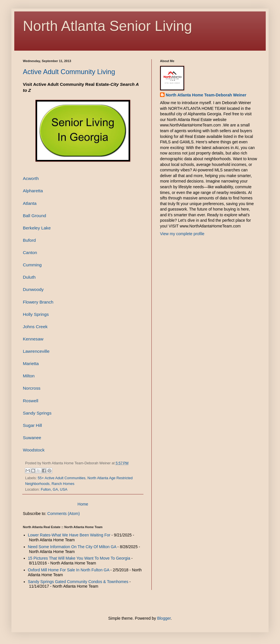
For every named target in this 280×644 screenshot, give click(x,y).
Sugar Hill (32, 425)
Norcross (32, 388)
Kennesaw (33, 339)
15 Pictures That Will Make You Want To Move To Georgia (79, 558)
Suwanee (32, 438)
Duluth (29, 277)
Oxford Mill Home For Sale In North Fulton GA (69, 570)
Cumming (32, 265)
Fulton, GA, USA (54, 490)
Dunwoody (33, 289)
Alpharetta (33, 191)
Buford (29, 240)
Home (83, 504)
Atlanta (30, 203)
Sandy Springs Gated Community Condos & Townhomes (78, 582)
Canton (30, 252)
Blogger (164, 618)
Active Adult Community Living (69, 72)
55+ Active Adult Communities (62, 478)
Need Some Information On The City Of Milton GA (72, 547)
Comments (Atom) (64, 514)
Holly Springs (36, 314)
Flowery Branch (38, 302)
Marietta (31, 363)
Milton (29, 376)
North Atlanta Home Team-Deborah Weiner (206, 95)
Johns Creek (35, 327)
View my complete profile (182, 234)
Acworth (31, 178)
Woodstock (34, 450)
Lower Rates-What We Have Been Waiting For (69, 535)
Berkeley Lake (37, 228)
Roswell (31, 401)
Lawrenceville (36, 351)
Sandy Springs (37, 413)
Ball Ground (34, 216)
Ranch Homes (63, 484)
